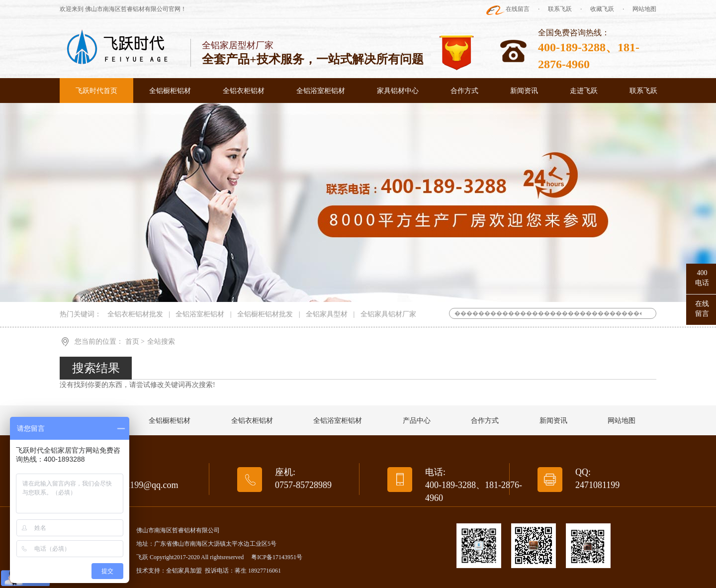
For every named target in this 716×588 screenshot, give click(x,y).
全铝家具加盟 (184, 571)
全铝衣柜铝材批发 (135, 314)
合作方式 (464, 91)
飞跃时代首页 (96, 91)
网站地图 (644, 9)
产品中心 (417, 421)
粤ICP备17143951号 (277, 557)
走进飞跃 (584, 91)
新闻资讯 (524, 91)
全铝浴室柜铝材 (321, 91)
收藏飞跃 (602, 9)
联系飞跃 (560, 9)
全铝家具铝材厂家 (388, 314)
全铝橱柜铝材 (170, 91)
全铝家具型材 (327, 314)
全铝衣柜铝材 (244, 91)
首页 (133, 342)
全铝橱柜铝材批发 (265, 314)
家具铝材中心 (398, 91)
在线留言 (518, 9)
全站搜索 (161, 342)
